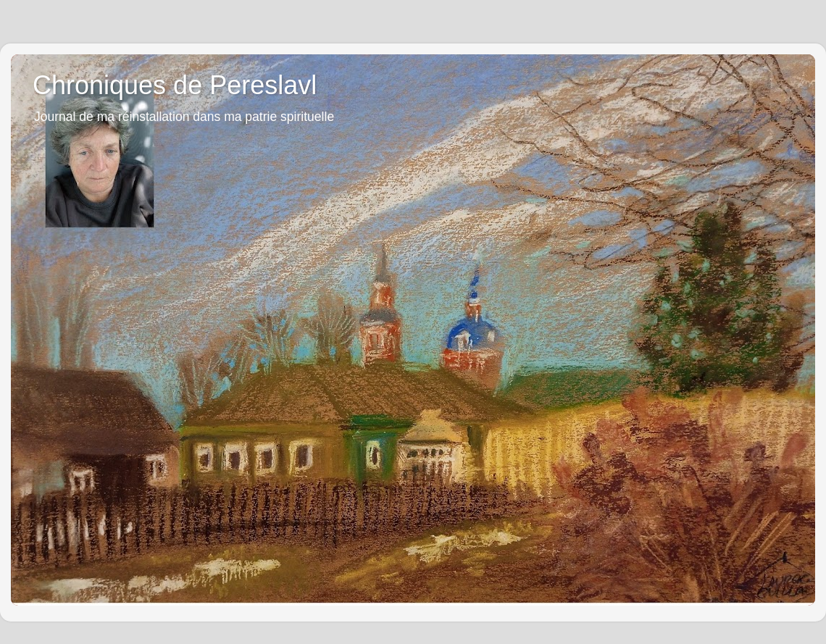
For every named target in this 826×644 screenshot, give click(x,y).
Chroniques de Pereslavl (175, 85)
